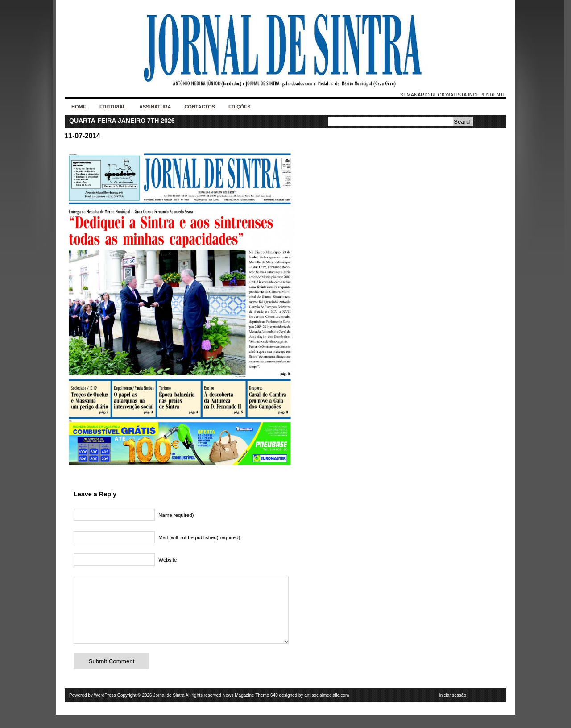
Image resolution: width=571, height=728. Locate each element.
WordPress (105, 709)
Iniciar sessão (453, 709)
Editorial (113, 107)
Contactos (200, 107)
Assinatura (155, 107)
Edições (240, 107)
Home (79, 107)
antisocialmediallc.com (327, 709)
